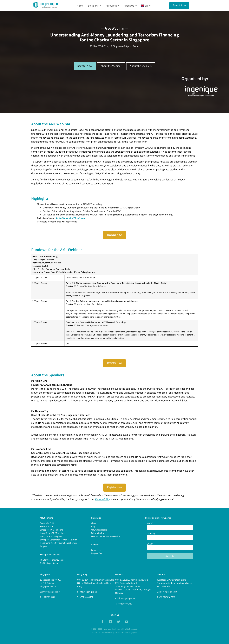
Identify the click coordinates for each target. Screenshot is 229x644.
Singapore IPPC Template (52, 530)
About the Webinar (111, 66)
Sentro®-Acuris (47, 527)
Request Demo (98, 554)
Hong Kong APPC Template (52, 533)
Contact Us (96, 550)
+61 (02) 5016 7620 (167, 597)
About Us (130, 6)
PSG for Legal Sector (49, 563)
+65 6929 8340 (48, 597)
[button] (95, 6)
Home (80, 6)
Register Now (85, 66)
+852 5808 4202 (86, 597)
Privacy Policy (102, 500)
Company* (170, 536)
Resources (113, 6)
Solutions (95, 6)
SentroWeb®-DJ (47, 524)
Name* (170, 526)
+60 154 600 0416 (125, 604)
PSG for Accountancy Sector (53, 560)
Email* (170, 546)
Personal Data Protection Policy (105, 537)
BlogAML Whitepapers (99, 529)
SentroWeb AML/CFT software (70, 218)
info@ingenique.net (51, 592)
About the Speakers (141, 66)
